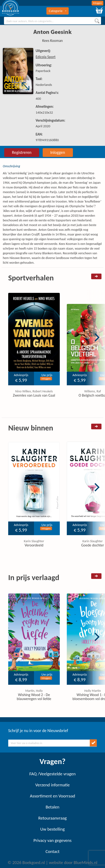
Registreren (22, 152)
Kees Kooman (52, 41)
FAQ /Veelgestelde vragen (52, 774)
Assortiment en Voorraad (53, 796)
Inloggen (98, 3)
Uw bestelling (52, 829)
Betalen (53, 807)
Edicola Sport (46, 57)
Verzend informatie (52, 785)
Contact (52, 851)
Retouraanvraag (52, 818)
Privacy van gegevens (52, 840)
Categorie (57, 11)
